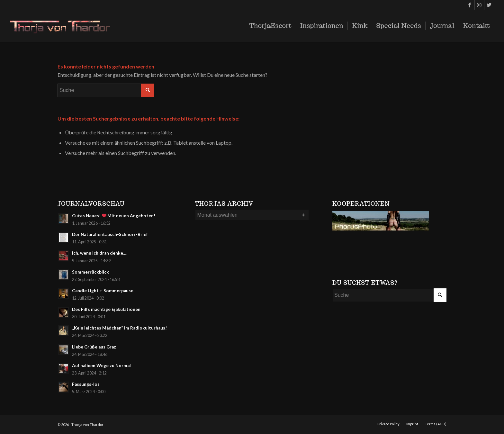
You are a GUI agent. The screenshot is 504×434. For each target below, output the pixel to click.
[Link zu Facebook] (470, 5)
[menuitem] (270, 26)
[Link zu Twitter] (489, 5)
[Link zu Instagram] (479, 5)
